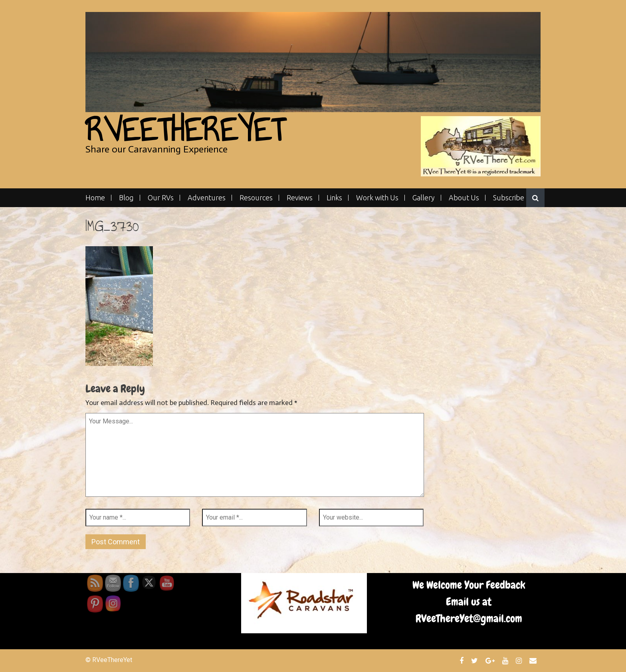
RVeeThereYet (185, 130)
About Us (464, 198)
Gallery (424, 198)
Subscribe (509, 198)
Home (95, 198)
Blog (126, 198)
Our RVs (161, 198)
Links (334, 198)
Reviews (300, 198)
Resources (256, 198)
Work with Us (377, 198)
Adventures (207, 198)
